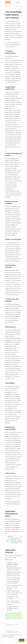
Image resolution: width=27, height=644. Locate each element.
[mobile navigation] (21, 2)
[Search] (17, 2)
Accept (22, 640)
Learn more (11, 637)
